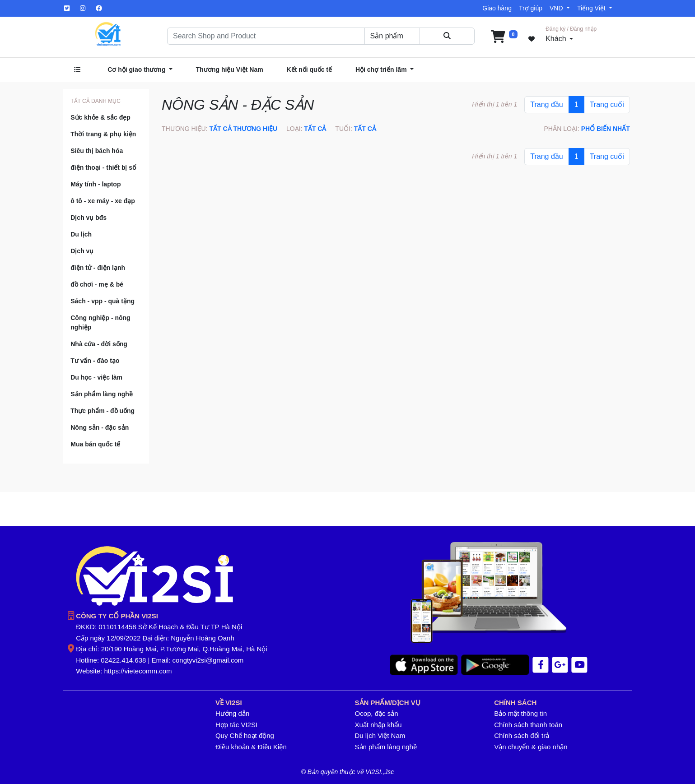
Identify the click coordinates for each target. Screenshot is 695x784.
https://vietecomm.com (138, 671)
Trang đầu (546, 104)
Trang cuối (607, 104)
